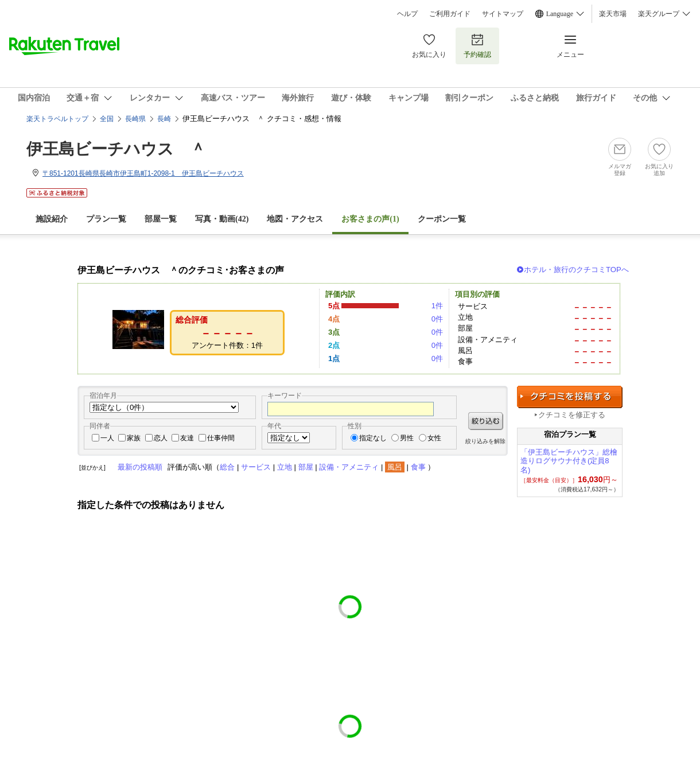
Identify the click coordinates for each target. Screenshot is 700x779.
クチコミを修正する (572, 415)
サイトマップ (503, 14)
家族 (134, 438)
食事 (418, 467)
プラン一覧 (106, 219)
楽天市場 (613, 14)
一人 (107, 438)
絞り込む (486, 421)
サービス (256, 467)
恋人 (161, 438)
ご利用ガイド (450, 14)
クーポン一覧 (442, 219)
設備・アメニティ (349, 467)
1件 (437, 306)
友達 (187, 438)
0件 (437, 319)
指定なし (373, 438)
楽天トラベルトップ (57, 119)
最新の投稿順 (140, 467)
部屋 (306, 467)
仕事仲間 (221, 438)
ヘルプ (407, 14)
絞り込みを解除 (485, 441)
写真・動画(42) (222, 219)
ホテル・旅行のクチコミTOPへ (576, 270)
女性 (434, 438)
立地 (285, 467)
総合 (227, 467)
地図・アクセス (295, 219)
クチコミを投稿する (570, 397)
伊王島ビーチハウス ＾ (116, 149)
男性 (407, 438)
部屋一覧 (161, 219)
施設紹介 (52, 219)
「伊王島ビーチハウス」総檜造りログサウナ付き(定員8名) (569, 461)
